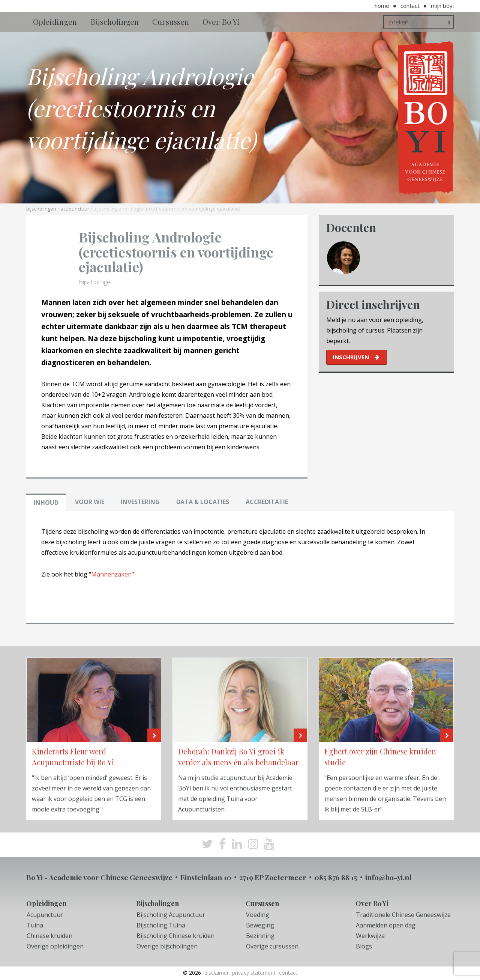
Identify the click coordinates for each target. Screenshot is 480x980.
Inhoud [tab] (46, 503)
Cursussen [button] (171, 21)
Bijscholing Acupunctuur (171, 915)
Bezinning (260, 936)
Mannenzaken (111, 574)
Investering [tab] (140, 502)
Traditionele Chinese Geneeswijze (403, 915)
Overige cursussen (272, 946)
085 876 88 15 (336, 877)
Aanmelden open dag (386, 925)
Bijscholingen (41, 209)
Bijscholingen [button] (115, 21)
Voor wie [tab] (90, 502)
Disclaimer (217, 973)
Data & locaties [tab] (203, 502)
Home (382, 6)
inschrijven (351, 357)
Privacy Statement (254, 973)
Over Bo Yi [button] (221, 21)
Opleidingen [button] (55, 21)
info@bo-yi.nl (388, 877)
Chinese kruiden (49, 936)
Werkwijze (370, 936)
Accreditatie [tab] (267, 502)
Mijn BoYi (442, 6)
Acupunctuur (75, 209)
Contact (410, 6)
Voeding (258, 915)
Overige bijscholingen (167, 946)
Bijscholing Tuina (161, 925)
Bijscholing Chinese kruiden (175, 936)
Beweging (260, 925)
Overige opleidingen (55, 946)
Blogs (364, 946)
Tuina (35, 925)
